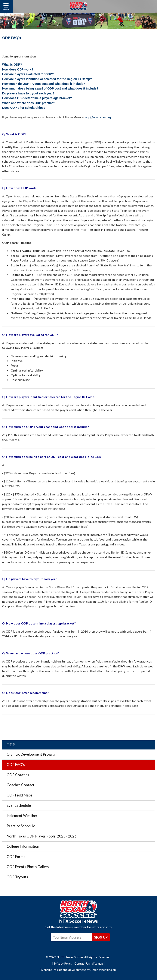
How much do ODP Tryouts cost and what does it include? (44, 84)
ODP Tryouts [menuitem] (17, 877)
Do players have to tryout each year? (28, 93)
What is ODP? (12, 65)
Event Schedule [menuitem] (19, 805)
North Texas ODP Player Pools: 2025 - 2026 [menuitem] (42, 836)
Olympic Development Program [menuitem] (32, 754)
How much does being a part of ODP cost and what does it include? (50, 88)
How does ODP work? (18, 69)
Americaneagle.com (104, 970)
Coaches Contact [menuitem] (21, 785)
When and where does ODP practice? (29, 103)
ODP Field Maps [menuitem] (19, 795)
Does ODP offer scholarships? (24, 108)
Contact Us (82, 963)
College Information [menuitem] (23, 846)
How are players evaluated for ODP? (28, 74)
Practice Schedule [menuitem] (21, 826)
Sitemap (98, 963)
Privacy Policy (63, 963)
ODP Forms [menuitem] (16, 857)
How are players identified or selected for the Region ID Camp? (47, 79)
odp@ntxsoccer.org (98, 117)
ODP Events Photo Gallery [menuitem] (28, 867)
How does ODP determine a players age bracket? (37, 98)
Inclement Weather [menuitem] (22, 816)
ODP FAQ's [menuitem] (16, 765)
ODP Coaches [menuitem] (18, 775)
